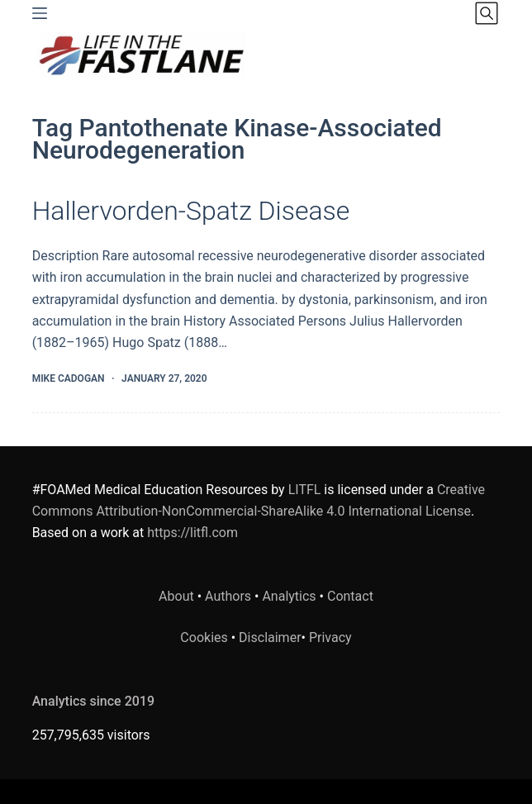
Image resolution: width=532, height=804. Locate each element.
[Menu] (40, 13)
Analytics (289, 596)
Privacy (330, 637)
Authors (228, 596)
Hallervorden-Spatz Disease (191, 211)
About (176, 596)
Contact (350, 596)
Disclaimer (270, 637)
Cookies (205, 637)
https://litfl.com (192, 533)
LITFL (305, 490)
